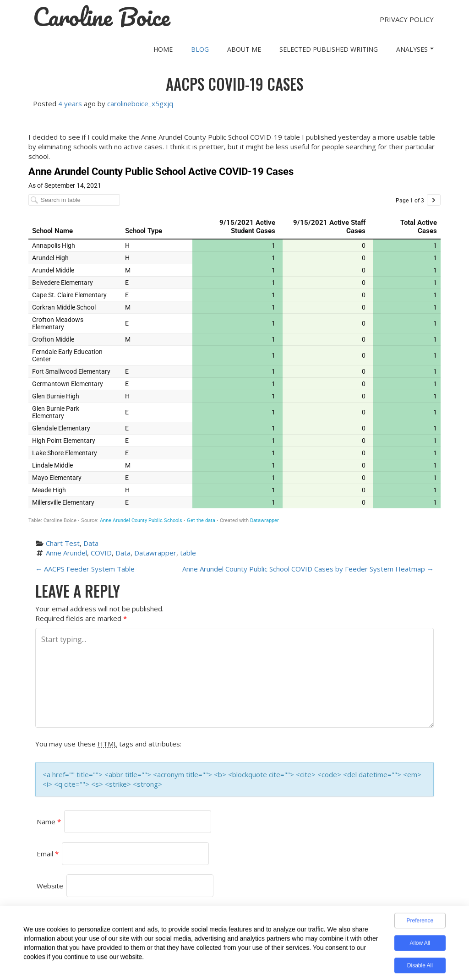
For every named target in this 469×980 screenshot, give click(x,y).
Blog (200, 49)
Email (48, 854)
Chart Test (63, 543)
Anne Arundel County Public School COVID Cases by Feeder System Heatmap (308, 569)
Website (50, 886)
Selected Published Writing (329, 49)
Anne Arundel (66, 553)
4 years (70, 103)
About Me (244, 49)
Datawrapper (155, 553)
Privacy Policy (407, 19)
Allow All (420, 946)
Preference (420, 923)
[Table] (234, 345)
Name (49, 822)
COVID (101, 553)
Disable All (420, 968)
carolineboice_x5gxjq (140, 103)
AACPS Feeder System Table (85, 569)
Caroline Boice (102, 17)
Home (163, 49)
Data (91, 543)
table (188, 553)
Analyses (415, 49)
